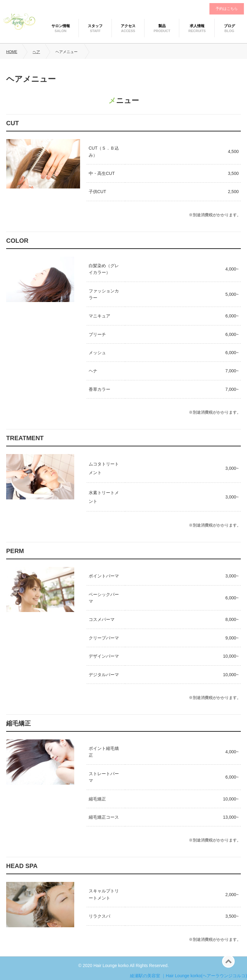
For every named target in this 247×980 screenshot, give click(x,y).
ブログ (229, 26)
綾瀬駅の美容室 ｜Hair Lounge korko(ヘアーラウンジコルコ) (188, 976)
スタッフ (95, 26)
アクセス (128, 26)
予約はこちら (227, 9)
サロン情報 (61, 26)
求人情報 (197, 26)
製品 (162, 26)
